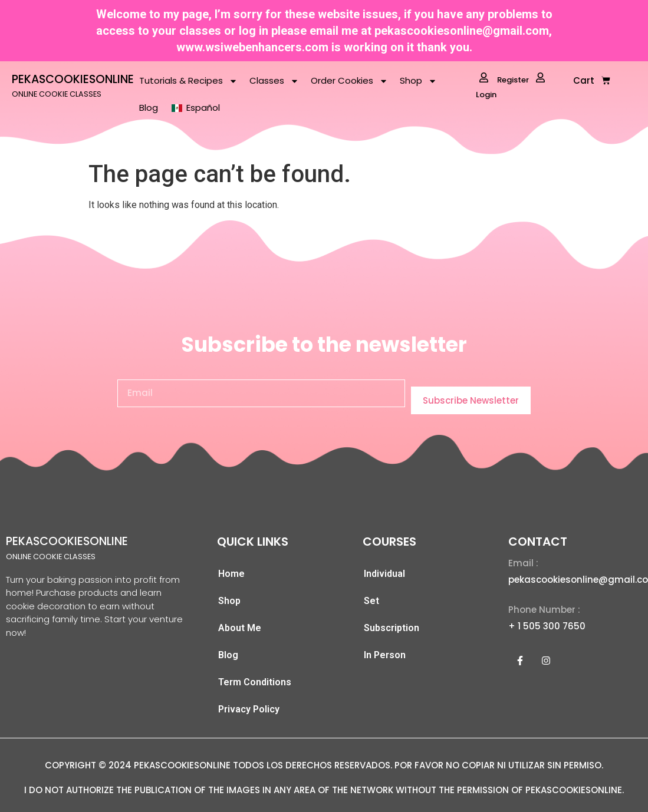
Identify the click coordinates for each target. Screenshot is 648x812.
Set (371, 601)
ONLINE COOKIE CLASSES (57, 94)
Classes (274, 81)
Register (504, 79)
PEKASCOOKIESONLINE (73, 79)
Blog (149, 108)
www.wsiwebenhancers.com (252, 47)
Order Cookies (349, 81)
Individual (384, 574)
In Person (385, 655)
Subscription (392, 628)
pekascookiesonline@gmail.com (462, 31)
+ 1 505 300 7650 (547, 626)
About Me (240, 628)
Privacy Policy (249, 709)
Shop (418, 81)
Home (231, 574)
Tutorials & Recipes (188, 81)
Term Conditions (255, 682)
